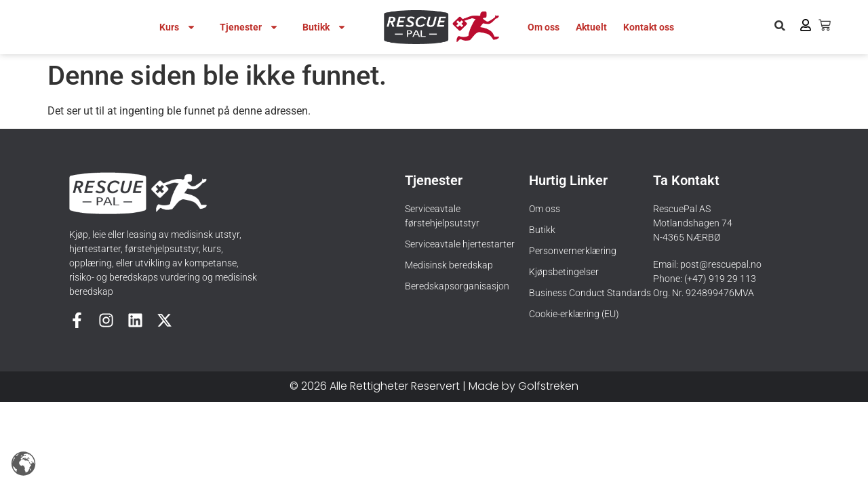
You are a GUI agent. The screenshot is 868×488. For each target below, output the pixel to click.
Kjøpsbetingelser (564, 272)
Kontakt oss (649, 27)
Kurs (178, 27)
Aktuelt (591, 27)
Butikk (324, 27)
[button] (780, 25)
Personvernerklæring (573, 251)
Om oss (544, 27)
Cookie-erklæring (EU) (574, 314)
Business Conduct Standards (590, 293)
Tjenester (249, 27)
